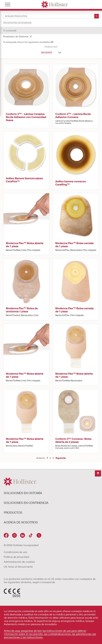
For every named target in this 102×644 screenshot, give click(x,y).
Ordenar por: (51, 47)
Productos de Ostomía (18, 36)
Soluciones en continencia (26, 503)
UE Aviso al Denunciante (18, 567)
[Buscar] (97, 16)
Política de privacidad (16, 557)
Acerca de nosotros (21, 522)
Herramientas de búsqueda (17, 22)
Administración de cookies (19, 562)
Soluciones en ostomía (23, 493)
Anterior (41, 458)
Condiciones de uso (15, 552)
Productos (13, 513)
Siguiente (61, 458)
